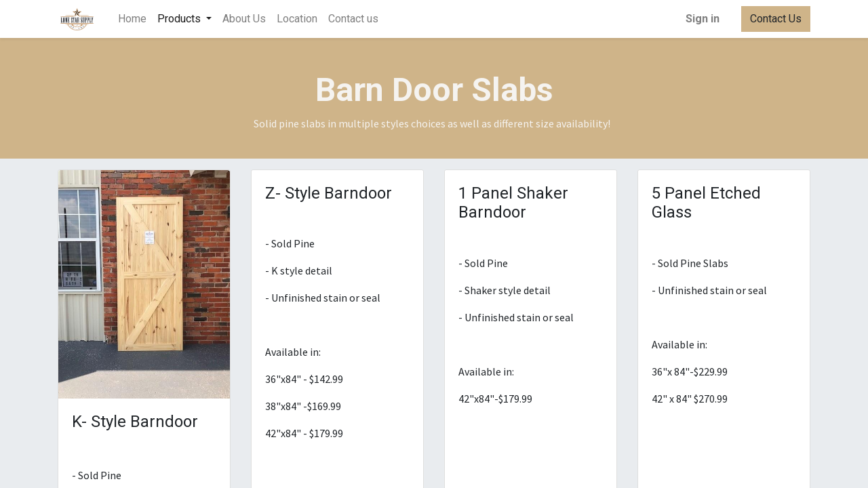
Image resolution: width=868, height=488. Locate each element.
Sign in (703, 19)
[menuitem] (132, 19)
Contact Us (776, 19)
